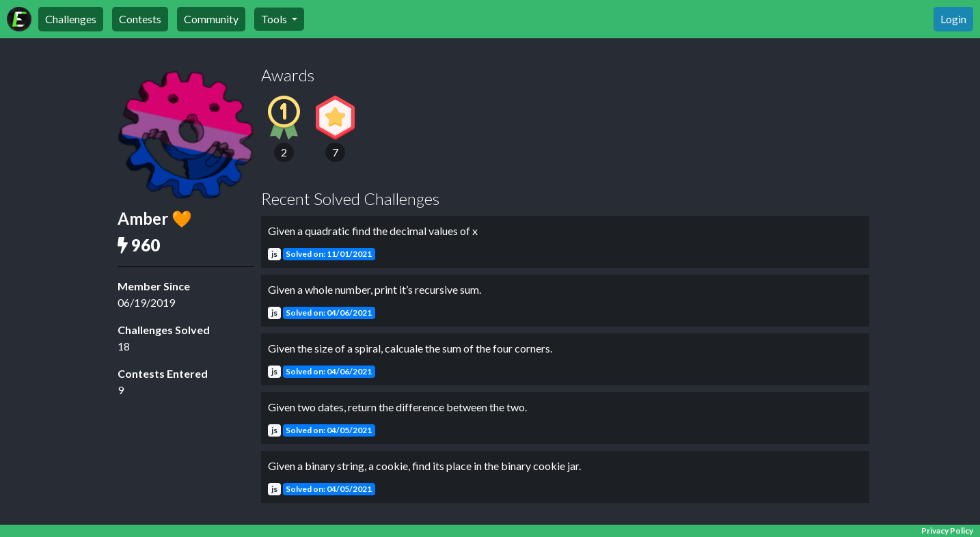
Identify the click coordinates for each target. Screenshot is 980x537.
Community (211, 19)
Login (953, 19)
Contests (140, 19)
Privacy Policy (947, 531)
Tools (275, 19)
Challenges (71, 19)
